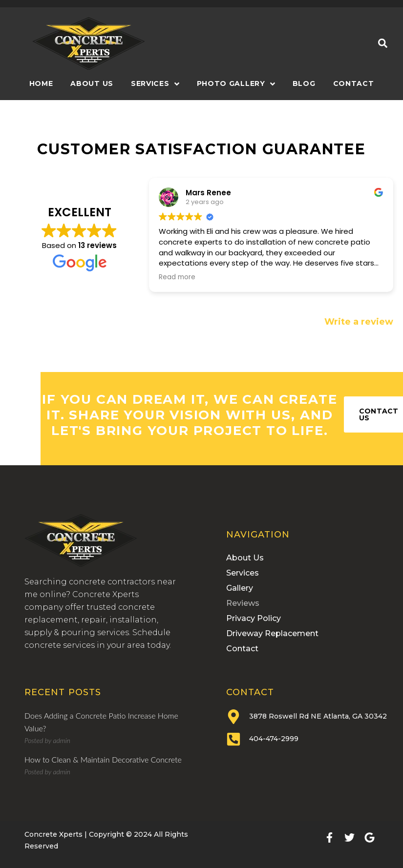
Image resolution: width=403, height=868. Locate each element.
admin (62, 740)
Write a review (359, 322)
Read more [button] (177, 277)
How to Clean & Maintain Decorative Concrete (103, 759)
